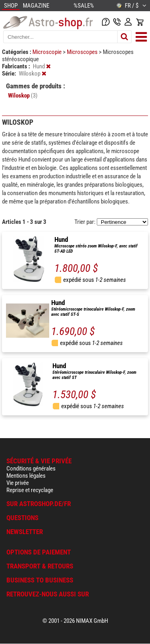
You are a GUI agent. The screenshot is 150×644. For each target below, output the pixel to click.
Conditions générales (31, 469)
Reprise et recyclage (30, 490)
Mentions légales (26, 476)
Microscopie (48, 52)
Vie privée (18, 483)
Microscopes (83, 52)
